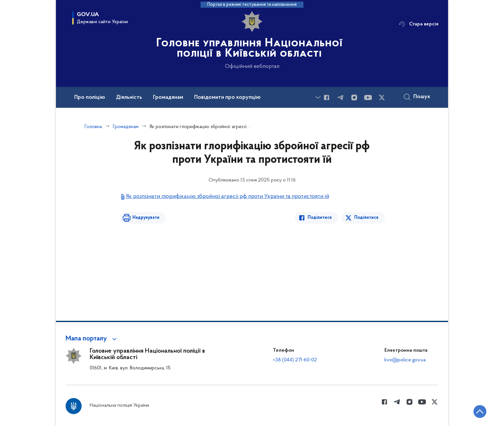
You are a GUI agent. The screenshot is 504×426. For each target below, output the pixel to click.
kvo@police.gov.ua (405, 360)
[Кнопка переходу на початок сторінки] (480, 412)
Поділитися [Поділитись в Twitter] (366, 218)
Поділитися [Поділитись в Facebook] (320, 218)
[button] (92, 339)
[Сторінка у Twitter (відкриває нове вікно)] (382, 97)
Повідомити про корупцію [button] (227, 97)
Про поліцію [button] (90, 97)
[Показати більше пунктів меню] (318, 97)
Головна (93, 127)
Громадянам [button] (168, 97)
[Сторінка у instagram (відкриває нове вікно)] (354, 97)
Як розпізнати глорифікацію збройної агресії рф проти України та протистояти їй (228, 196)
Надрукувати (146, 218)
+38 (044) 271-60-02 (295, 360)
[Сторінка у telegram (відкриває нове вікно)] (340, 97)
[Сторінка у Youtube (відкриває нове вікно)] (368, 97)
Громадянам (126, 127)
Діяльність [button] (129, 97)
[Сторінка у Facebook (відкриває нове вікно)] (327, 97)
